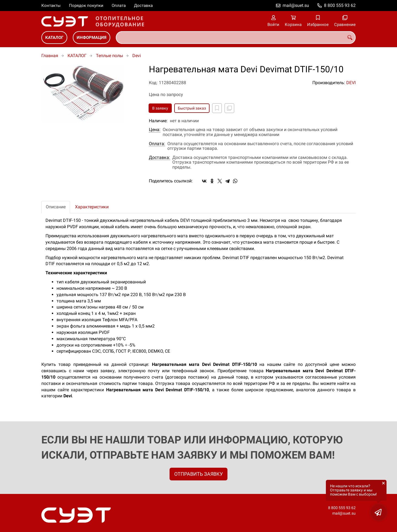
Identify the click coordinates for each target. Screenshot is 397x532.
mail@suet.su (296, 5)
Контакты (51, 6)
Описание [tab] (56, 207)
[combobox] (236, 38)
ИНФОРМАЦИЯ (92, 38)
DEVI (351, 83)
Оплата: (157, 144)
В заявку (160, 108)
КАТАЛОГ (54, 38)
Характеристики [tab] (92, 207)
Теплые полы (109, 56)
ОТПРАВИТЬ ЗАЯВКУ (198, 474)
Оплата (119, 6)
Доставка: (159, 158)
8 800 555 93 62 (340, 5)
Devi (137, 56)
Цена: (155, 130)
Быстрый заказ (192, 108)
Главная (50, 56)
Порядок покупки (86, 6)
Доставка (143, 6)
